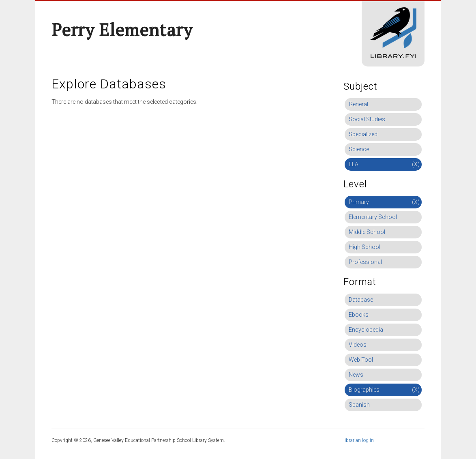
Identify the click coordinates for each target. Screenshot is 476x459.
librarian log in (359, 440)
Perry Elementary (122, 30)
